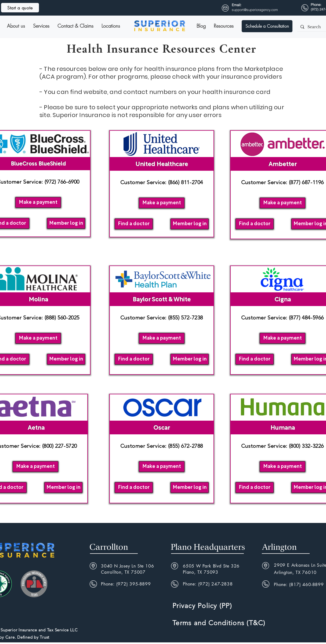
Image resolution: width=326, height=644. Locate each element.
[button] (267, 26)
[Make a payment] (38, 202)
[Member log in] (66, 223)
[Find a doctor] (134, 224)
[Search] (316, 27)
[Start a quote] (20, 8)
